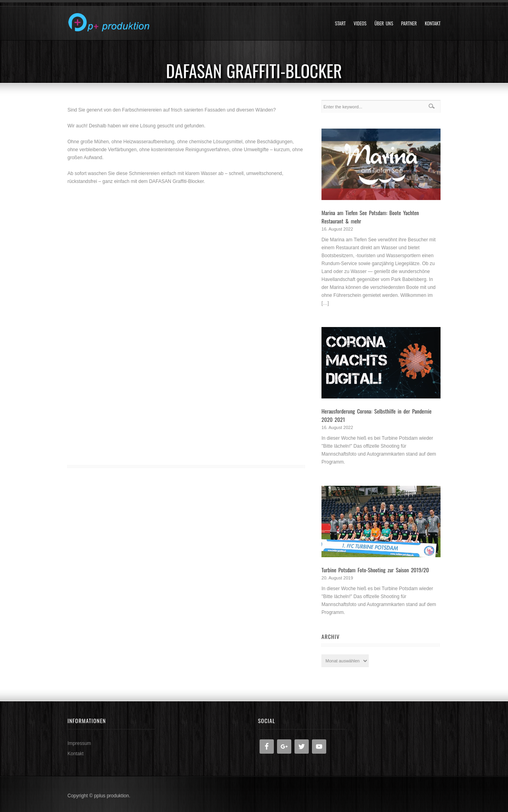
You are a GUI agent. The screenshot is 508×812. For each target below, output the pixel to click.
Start (340, 23)
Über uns (384, 23)
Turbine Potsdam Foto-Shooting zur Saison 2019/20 (375, 570)
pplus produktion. (112, 796)
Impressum (79, 743)
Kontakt (433, 23)
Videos (360, 23)
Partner (409, 23)
